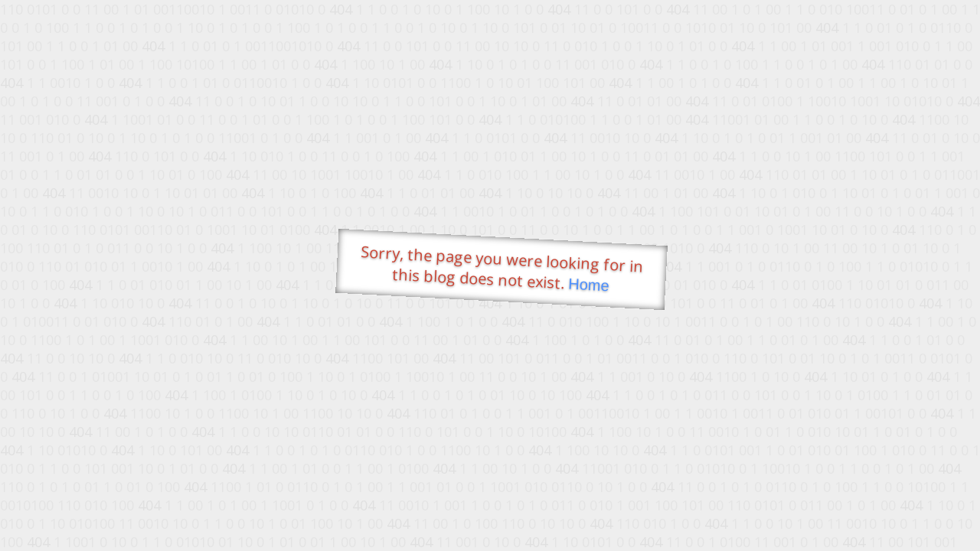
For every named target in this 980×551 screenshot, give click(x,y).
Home (589, 285)
